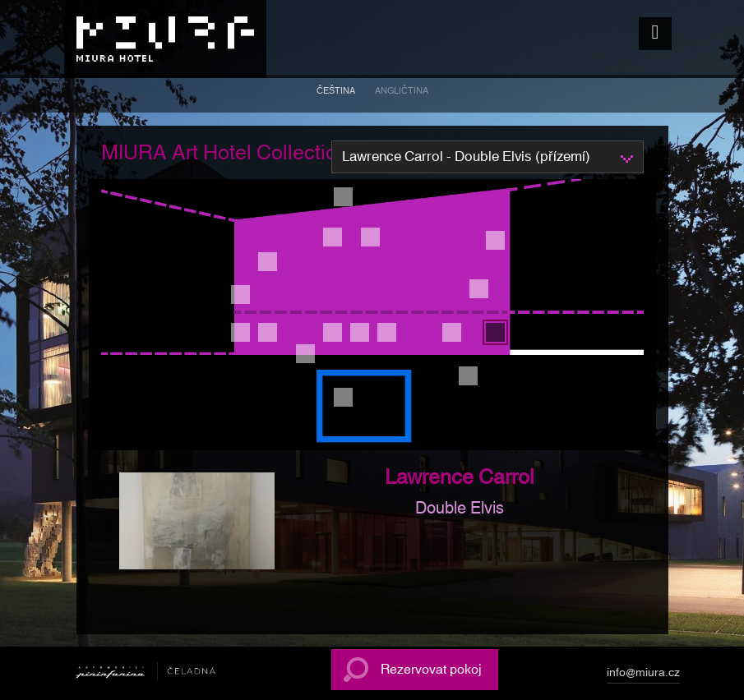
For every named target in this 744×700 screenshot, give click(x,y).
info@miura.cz (643, 675)
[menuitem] (336, 93)
